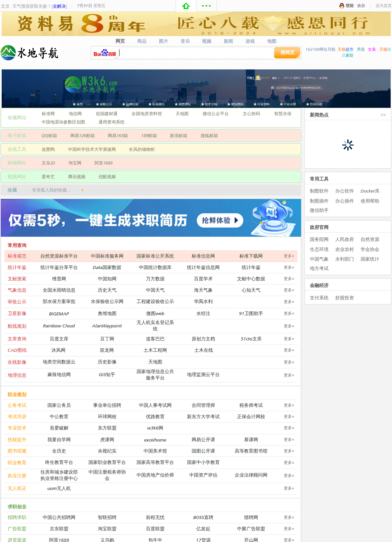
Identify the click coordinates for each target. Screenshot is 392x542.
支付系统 (319, 298)
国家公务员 (59, 405)
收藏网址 (17, 117)
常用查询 (17, 245)
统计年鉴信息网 (203, 267)
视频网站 (17, 176)
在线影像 (17, 362)
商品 (142, 41)
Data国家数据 (107, 267)
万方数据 (155, 279)
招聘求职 (17, 517)
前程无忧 (155, 517)
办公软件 (345, 191)
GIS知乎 (107, 374)
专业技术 (17, 428)
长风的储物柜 (142, 149)
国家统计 (370, 259)
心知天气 (251, 290)
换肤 (361, 6)
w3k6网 (155, 428)
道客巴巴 (155, 339)
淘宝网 (75, 163)
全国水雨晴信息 (59, 290)
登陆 (350, 6)
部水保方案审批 (59, 301)
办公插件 (345, 201)
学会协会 (370, 249)
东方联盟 (107, 428)
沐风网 (58, 350)
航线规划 (17, 326)
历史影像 (107, 362)
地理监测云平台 (203, 374)
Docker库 (370, 191)
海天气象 (203, 290)
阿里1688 (104, 163)
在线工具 (17, 149)
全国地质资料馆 (147, 113)
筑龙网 (107, 350)
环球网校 (107, 416)
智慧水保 (283, 113)
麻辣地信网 (59, 374)
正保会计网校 (251, 416)
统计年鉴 (17, 267)
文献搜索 (17, 279)
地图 (272, 41)
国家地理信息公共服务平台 (155, 374)
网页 (120, 41)
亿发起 (203, 528)
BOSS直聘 (203, 517)
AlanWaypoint (107, 326)
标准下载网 (251, 256)
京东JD (48, 163)
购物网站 (17, 163)
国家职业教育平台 (107, 462)
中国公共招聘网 (59, 517)
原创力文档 (203, 339)
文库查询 (17, 339)
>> (383, 115)
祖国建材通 (107, 113)
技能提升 (17, 439)
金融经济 (319, 285)
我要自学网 (59, 439)
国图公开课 (203, 451)
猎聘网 (251, 517)
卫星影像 (17, 313)
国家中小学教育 (203, 462)
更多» (289, 256)
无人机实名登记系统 (155, 325)
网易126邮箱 (83, 135)
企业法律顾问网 (251, 475)
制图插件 (319, 201)
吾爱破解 (59, 428)
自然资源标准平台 (59, 256)
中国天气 (155, 290)
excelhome (155, 440)
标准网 (48, 113)
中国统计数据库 (155, 267)
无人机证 (17, 488)
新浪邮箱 (179, 135)
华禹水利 (203, 301)
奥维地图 (107, 313)
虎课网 (107, 439)
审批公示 (17, 302)
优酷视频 (107, 177)
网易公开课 (203, 439)
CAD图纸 (17, 350)
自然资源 (370, 239)
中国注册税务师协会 (107, 475)
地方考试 (319, 268)
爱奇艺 (48, 177)
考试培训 (17, 416)
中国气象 (319, 259)
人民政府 (345, 239)
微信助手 (319, 210)
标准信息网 (203, 256)
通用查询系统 (112, 122)
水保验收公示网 (107, 301)
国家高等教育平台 (155, 462)
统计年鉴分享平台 (59, 267)
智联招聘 (107, 517)
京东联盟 (59, 528)
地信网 (75, 113)
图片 (163, 41)
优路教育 (155, 416)
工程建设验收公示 (155, 301)
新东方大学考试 (203, 416)
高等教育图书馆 (251, 451)
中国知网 (107, 279)
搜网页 (287, 52)
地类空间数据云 (59, 362)
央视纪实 (107, 451)
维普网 (59, 279)
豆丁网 (107, 339)
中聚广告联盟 (251, 528)
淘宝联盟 (107, 528)
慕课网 (251, 439)
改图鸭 (48, 149)
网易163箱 (118, 135)
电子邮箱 (17, 135)
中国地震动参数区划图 (63, 122)
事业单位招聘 (107, 405)
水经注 (203, 313)
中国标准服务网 (107, 256)
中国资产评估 (203, 475)
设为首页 (384, 6)
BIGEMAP (59, 314)
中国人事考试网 (155, 405)
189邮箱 (149, 135)
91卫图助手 (251, 313)
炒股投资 (345, 298)
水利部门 (345, 259)
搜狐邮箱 (209, 135)
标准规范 (17, 256)
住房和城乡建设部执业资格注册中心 (59, 475)
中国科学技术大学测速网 (92, 149)
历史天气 (107, 290)
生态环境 (319, 249)
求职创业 (17, 506)
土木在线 (204, 350)
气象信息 (17, 290)
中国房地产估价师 (155, 475)
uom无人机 (59, 488)
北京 (5, 6)
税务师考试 (251, 405)
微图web (155, 313)
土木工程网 (155, 350)
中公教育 (59, 416)
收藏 (12, 190)
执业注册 (17, 475)
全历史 (59, 451)
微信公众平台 (216, 113)
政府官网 (319, 227)
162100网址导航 (321, 49)
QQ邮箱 (49, 135)
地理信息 (17, 375)
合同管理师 (203, 405)
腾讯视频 (77, 177)
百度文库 (59, 339)
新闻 (229, 41)
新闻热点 (319, 115)
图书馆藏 (17, 451)
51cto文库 (251, 339)
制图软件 (319, 191)
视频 (207, 41)
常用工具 (319, 179)
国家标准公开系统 (155, 256)
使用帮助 (370, 201)
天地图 (182, 113)
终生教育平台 (59, 462)
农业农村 (345, 249)
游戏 (250, 41)
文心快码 (251, 113)
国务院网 (319, 239)
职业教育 (17, 462)
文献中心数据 (251, 279)
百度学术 (203, 279)
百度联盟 (155, 528)
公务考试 (17, 405)
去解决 (59, 6)
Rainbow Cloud (59, 326)
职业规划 (17, 394)
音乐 (185, 41)
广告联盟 (17, 528)
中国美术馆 (155, 451)
